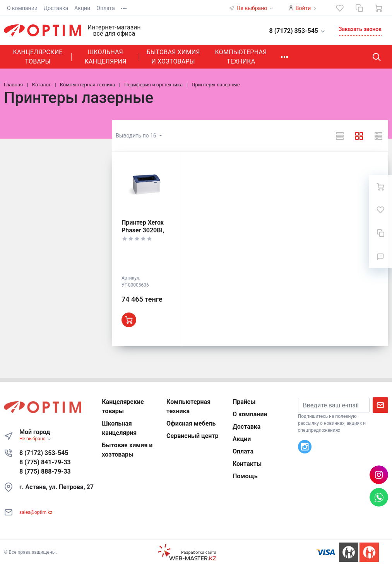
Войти (303, 8)
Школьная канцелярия (105, 57)
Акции (82, 8)
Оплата (106, 8)
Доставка (56, 8)
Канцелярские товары (38, 57)
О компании (22, 8)
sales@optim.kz (36, 512)
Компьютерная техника (241, 57)
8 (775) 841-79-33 (45, 462)
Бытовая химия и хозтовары (173, 57)
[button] (293, 30)
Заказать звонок (360, 29)
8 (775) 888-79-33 (45, 471)
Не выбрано (255, 8)
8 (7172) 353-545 (44, 453)
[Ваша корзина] (378, 8)
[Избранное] (340, 8)
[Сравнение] (359, 8)
